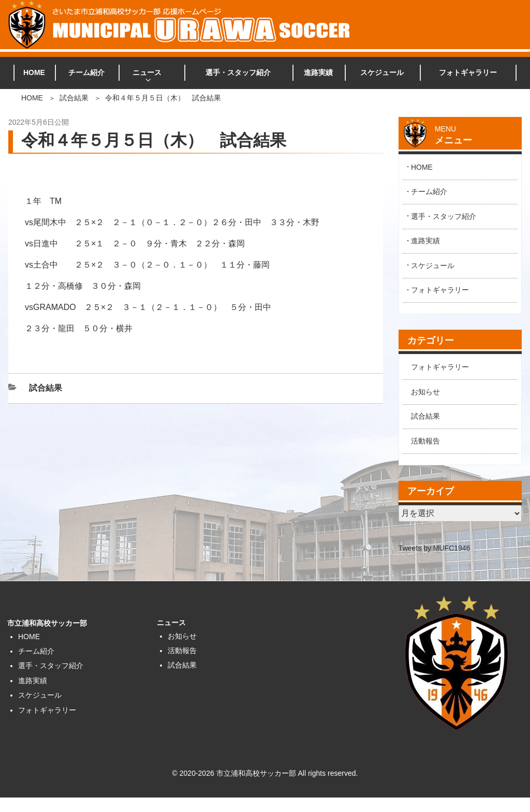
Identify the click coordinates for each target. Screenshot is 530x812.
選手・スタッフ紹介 (238, 72)
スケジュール (382, 72)
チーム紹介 (86, 72)
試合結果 (74, 98)
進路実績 (318, 72)
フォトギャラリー (468, 72)
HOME (34, 72)
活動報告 (425, 441)
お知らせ (425, 392)
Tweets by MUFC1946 (435, 548)
